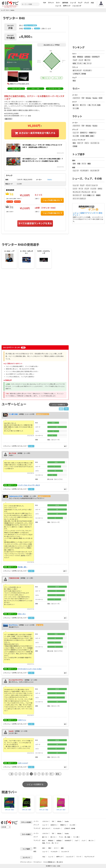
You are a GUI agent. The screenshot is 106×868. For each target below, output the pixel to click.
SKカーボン (22, 614)
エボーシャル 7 (23, 763)
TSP (83, 98)
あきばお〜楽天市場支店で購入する (37, 133)
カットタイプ (95, 171)
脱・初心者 (40, 625)
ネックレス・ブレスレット (81, 192)
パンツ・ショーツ (92, 185)
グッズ (87, 3)
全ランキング (77, 70)
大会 (92, 3)
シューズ (73, 3)
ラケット (51, 3)
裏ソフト (76, 105)
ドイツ (84, 164)
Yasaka (95, 98)
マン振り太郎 (13, 414)
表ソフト (87, 60)
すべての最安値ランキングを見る (35, 223)
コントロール (95, 143)
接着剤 (98, 195)
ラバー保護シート (89, 195)
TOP (44, 3)
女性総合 (87, 57)
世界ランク (67, 6)
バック (81, 60)
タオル (100, 189)
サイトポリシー (38, 862)
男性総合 (80, 57)
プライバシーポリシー (26, 862)
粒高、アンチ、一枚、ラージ (82, 63)
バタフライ (76, 98)
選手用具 (65, 3)
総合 (74, 57)
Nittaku (88, 98)
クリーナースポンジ (79, 199)
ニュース (58, 6)
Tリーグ (79, 857)
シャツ (75, 189)
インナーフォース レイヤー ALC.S (29, 485)
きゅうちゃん (13, 625)
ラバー (58, 3)
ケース (81, 189)
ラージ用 (76, 108)
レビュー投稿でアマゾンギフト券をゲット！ (88, 214)
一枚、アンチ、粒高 (94, 105)
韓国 (89, 164)
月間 (66, 409)
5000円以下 (96, 57)
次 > (51, 774)
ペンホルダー (87, 70)
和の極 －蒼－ (23, 567)
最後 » (58, 774)
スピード (80, 143)
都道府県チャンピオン (44, 496)
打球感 (75, 146)
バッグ (87, 189)
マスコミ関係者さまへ (49, 862)
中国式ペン (93, 133)
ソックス (93, 189)
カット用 (76, 136)
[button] (18, 58)
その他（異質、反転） (87, 136)
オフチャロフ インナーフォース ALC (30, 669)
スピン (87, 143)
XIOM (100, 98)
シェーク (76, 133)
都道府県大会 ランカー (43, 414)
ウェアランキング (89, 857)
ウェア (80, 3)
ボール (94, 192)
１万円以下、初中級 (79, 74)
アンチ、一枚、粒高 (64, 837)
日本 (74, 164)
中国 (79, 164)
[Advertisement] (19, 287)
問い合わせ (60, 862)
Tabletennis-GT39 (16, 496)
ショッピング (77, 6)
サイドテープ (77, 195)
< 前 (11, 774)
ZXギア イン (22, 720)
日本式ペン (84, 133)
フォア (75, 60)
